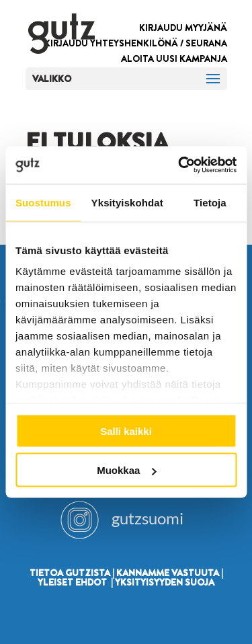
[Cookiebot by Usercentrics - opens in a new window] (179, 165)
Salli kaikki (126, 431)
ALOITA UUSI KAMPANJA (174, 58)
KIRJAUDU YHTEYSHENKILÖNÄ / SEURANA (136, 43)
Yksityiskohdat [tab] (127, 202)
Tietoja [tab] (210, 202)
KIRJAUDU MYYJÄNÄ (183, 28)
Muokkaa (126, 470)
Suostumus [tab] (43, 202)
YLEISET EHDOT (72, 582)
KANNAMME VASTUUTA (168, 573)
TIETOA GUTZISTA (70, 573)
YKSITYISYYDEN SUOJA (165, 582)
